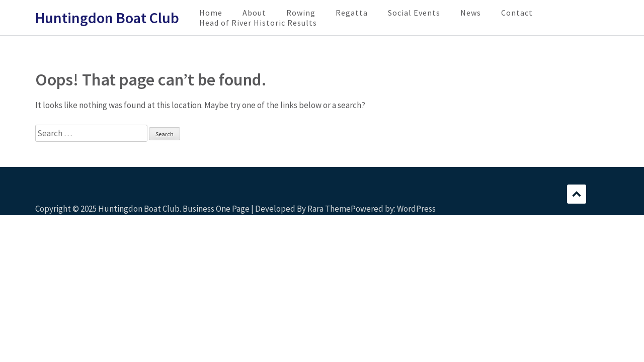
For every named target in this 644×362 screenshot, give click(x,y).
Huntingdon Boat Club (107, 18)
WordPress (416, 209)
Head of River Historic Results (258, 23)
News (471, 13)
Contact (517, 13)
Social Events (414, 13)
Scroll (577, 194)
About (254, 13)
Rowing (301, 13)
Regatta (352, 13)
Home (211, 13)
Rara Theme (329, 209)
